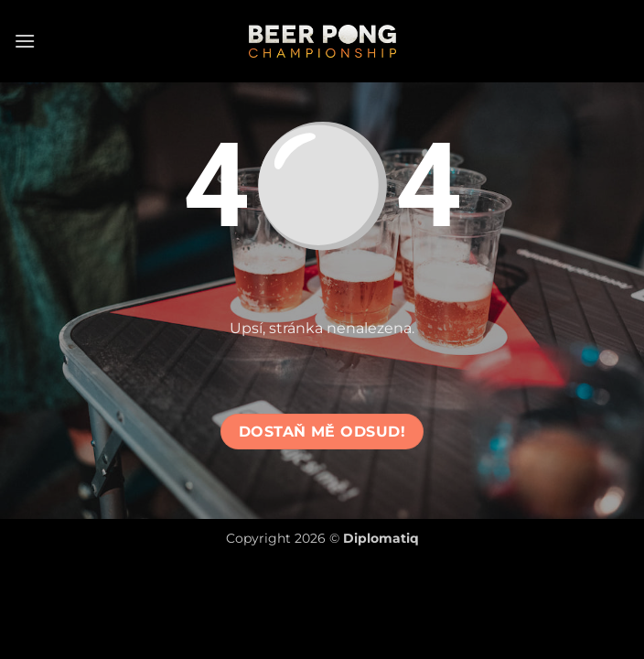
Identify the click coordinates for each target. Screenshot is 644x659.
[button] (25, 41)
